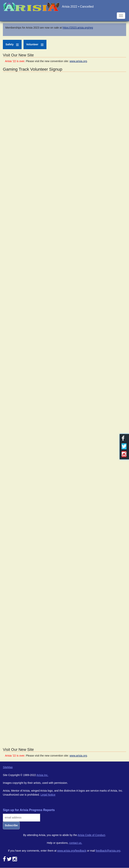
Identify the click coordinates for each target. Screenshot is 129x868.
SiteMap (8, 767)
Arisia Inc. (42, 775)
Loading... (64, 409)
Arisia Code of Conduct (91, 835)
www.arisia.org (78, 61)
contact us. (76, 843)
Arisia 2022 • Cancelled (78, 7)
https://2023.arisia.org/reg (78, 28)
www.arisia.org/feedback (72, 851)
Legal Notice (48, 795)
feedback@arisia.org (108, 851)
